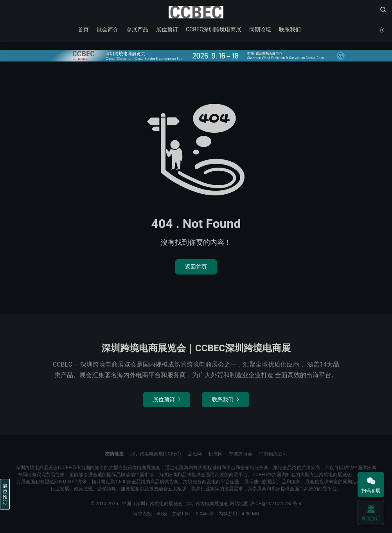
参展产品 (137, 29)
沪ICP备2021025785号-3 (275, 504)
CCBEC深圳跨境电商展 (214, 29)
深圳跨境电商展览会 (207, 504)
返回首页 (196, 267)
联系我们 (290, 29)
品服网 (195, 454)
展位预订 (167, 29)
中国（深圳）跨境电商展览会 (196, 12)
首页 (83, 29)
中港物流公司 (273, 454)
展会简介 (108, 29)
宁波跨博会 (241, 454)
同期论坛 (260, 29)
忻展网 (216, 454)
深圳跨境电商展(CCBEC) (156, 454)
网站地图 (239, 504)
